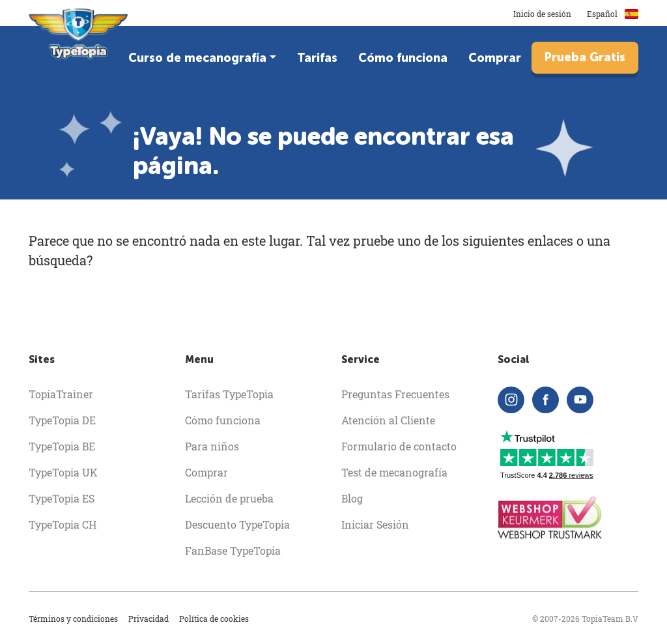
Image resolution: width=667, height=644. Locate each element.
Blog (352, 498)
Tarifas (317, 58)
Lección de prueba (229, 498)
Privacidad (149, 619)
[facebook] (546, 400)
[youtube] (580, 400)
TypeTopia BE (62, 446)
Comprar (495, 58)
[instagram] (511, 400)
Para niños (212, 446)
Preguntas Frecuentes (395, 394)
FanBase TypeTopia (233, 550)
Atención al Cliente (388, 420)
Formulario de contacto (399, 446)
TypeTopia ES (62, 498)
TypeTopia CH (63, 524)
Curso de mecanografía (197, 58)
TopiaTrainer (61, 394)
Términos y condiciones (73, 619)
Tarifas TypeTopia (229, 394)
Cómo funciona (403, 58)
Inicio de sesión (542, 14)
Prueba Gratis (585, 57)
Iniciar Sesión (375, 524)
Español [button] (613, 14)
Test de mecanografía (394, 472)
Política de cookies (214, 619)
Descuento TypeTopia (237, 524)
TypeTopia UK (63, 472)
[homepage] (78, 39)
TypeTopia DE (62, 420)
